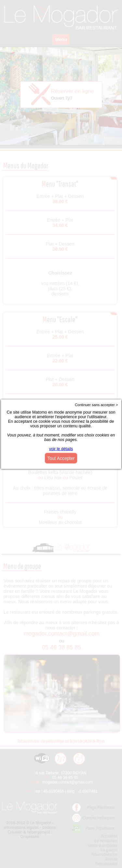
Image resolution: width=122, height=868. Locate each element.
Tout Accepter (61, 458)
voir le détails (61, 449)
